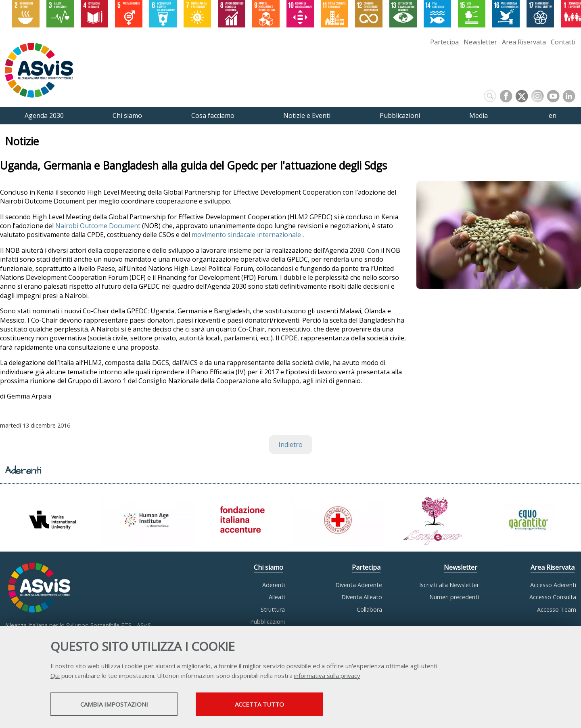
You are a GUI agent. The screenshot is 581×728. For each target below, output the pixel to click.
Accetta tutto (259, 704)
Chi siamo (269, 567)
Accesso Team (557, 609)
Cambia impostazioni (114, 704)
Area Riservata (524, 42)
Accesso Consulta (553, 597)
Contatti (563, 42)
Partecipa (444, 42)
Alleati (277, 597)
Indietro (290, 445)
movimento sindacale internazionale (247, 235)
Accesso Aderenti (553, 585)
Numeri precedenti (454, 597)
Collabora (369, 609)
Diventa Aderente (359, 585)
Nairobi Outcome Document (98, 226)
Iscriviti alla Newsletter (449, 585)
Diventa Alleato (362, 597)
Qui (55, 676)
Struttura (273, 609)
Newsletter (480, 42)
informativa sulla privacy (327, 676)
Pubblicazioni (268, 622)
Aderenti (274, 585)
